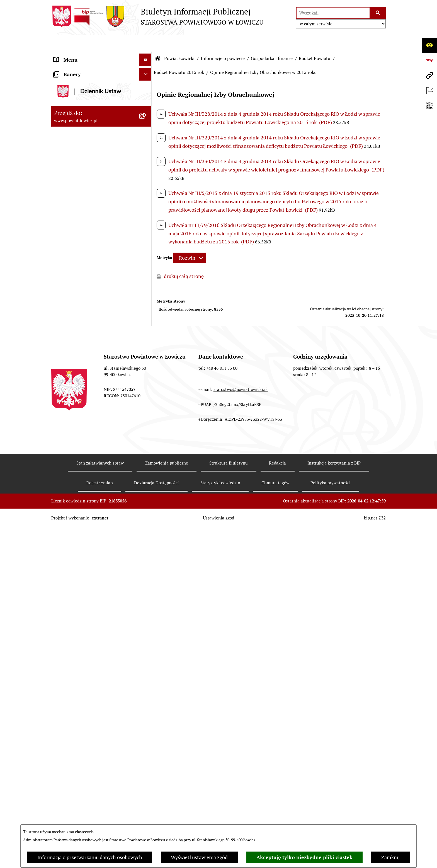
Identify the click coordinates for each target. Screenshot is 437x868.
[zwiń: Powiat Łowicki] (147, 88)
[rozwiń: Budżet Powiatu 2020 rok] (147, 314)
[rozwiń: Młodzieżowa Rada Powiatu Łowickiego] (147, 595)
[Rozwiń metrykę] (190, 241)
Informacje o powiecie (223, 42)
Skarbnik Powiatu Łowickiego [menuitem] (86, 570)
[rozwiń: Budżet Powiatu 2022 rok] (147, 282)
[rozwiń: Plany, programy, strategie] (147, 491)
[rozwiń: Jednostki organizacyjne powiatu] (147, 475)
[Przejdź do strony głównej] (157, 16)
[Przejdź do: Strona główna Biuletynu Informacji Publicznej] (158, 42)
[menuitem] (101, 72)
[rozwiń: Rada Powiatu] (147, 582)
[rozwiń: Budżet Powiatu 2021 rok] (147, 298)
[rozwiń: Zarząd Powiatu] (147, 507)
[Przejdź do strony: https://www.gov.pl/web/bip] (429, 60)
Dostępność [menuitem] (67, 785)
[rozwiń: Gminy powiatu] (147, 168)
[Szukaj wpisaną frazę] (378, 13)
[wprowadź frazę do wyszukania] (333, 13)
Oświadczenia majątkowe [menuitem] (82, 677)
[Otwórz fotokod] (429, 105)
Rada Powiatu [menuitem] (69, 582)
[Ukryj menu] (145, 43)
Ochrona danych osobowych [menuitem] (85, 627)
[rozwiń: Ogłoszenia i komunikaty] (147, 665)
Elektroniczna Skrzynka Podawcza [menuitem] (91, 703)
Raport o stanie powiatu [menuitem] (80, 773)
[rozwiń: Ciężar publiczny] (147, 395)
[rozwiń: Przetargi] (147, 715)
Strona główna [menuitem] (70, 56)
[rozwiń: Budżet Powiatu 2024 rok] (147, 249)
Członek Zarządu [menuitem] (73, 544)
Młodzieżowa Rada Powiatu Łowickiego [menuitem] (84, 598)
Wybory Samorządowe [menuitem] (78, 760)
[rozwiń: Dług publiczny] (147, 379)
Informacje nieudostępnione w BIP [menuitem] (92, 810)
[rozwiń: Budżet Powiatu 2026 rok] (147, 217)
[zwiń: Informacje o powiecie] (147, 104)
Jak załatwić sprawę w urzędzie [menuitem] (88, 640)
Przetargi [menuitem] (64, 715)
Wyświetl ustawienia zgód (199, 857)
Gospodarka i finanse (272, 42)
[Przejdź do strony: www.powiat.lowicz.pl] (429, 75)
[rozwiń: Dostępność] (147, 785)
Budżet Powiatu (315, 42)
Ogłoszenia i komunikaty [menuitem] (81, 665)
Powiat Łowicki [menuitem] (70, 88)
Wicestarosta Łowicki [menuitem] (77, 532)
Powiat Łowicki (179, 42)
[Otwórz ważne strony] (429, 90)
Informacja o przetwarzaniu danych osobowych (90, 857)
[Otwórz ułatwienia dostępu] (429, 45)
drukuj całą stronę (184, 260)
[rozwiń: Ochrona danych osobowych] (147, 627)
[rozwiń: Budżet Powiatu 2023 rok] (147, 265)
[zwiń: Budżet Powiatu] (147, 201)
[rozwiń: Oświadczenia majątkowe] (147, 678)
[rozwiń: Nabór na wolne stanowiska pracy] (147, 728)
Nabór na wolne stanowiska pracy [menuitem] (91, 728)
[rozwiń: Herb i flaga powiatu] (147, 136)
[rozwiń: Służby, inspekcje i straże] (147, 458)
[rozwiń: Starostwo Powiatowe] (147, 615)
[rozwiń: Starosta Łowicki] (147, 519)
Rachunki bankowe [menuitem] (75, 652)
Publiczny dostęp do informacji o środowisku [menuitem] (90, 744)
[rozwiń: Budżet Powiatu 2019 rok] (147, 330)
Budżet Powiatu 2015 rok (179, 56)
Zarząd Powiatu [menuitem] (71, 507)
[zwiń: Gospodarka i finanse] (147, 185)
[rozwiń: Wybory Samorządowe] (147, 760)
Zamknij (390, 857)
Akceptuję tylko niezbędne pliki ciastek (304, 857)
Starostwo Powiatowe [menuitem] (78, 615)
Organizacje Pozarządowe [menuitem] (82, 690)
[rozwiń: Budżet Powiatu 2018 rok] (147, 346)
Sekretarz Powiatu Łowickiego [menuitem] (87, 557)
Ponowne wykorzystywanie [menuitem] (84, 823)
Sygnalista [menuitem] (65, 798)
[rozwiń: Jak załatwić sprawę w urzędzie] (147, 640)
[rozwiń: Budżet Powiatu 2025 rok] (147, 233)
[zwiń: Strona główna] (147, 56)
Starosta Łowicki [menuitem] (72, 519)
